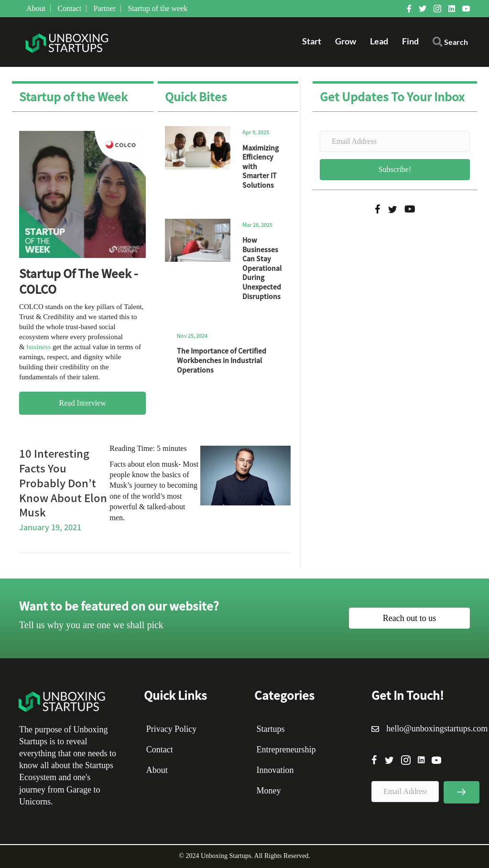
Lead (379, 41)
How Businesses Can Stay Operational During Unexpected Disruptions (262, 268)
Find (410, 41)
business (38, 347)
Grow (346, 41)
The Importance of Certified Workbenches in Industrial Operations (222, 360)
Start (312, 41)
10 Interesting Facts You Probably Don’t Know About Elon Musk (63, 482)
